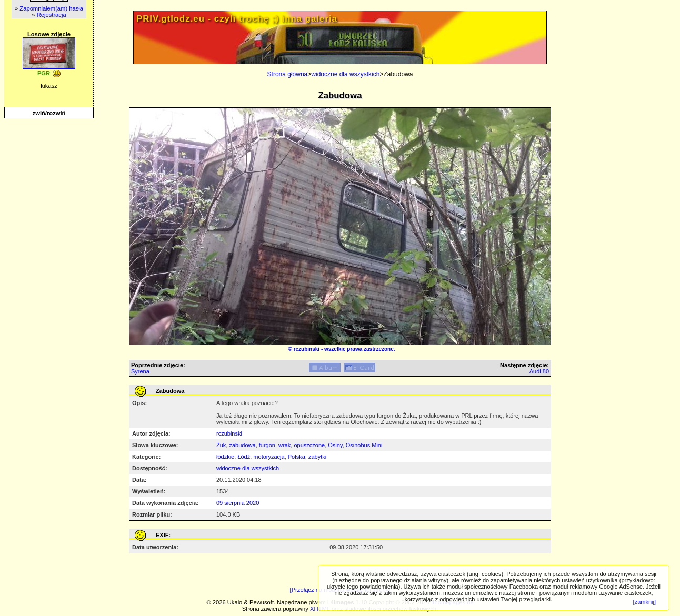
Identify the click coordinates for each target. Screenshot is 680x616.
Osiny (335, 445)
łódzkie (225, 457)
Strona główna (288, 74)
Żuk (221, 445)
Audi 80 (539, 371)
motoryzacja (269, 457)
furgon (267, 445)
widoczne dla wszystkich (345, 74)
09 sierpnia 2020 (238, 503)
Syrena (140, 371)
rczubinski (307, 349)
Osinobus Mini (364, 445)
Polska (297, 457)
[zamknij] (644, 602)
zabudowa (242, 445)
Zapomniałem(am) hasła (51, 8)
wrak (284, 445)
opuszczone (309, 445)
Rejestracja (52, 15)
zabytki (317, 457)
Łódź (244, 457)
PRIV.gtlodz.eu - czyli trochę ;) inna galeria (237, 19)
